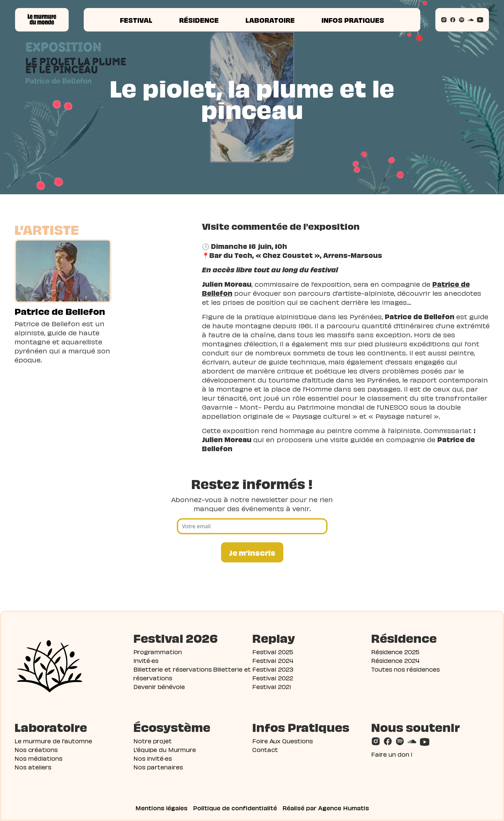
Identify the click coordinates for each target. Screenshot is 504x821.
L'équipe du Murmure (165, 749)
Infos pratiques (353, 20)
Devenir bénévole (159, 686)
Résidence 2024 (395, 660)
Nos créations (36, 749)
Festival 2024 (273, 660)
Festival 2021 (272, 686)
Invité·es (146, 660)
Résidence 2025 (395, 651)
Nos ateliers (33, 767)
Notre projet (153, 740)
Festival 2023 (273, 669)
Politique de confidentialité (235, 808)
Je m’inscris (252, 552)
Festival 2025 (273, 651)
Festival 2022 (273, 677)
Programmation (158, 651)
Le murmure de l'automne (53, 740)
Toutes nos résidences (405, 669)
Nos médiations (38, 758)
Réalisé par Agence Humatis (326, 808)
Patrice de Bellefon (60, 311)
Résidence (199, 20)
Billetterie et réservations (172, 669)
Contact (265, 749)
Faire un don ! (392, 754)
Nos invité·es (153, 758)
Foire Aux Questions (282, 740)
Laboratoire (270, 20)
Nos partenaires (158, 767)
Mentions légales (161, 808)
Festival (136, 20)
